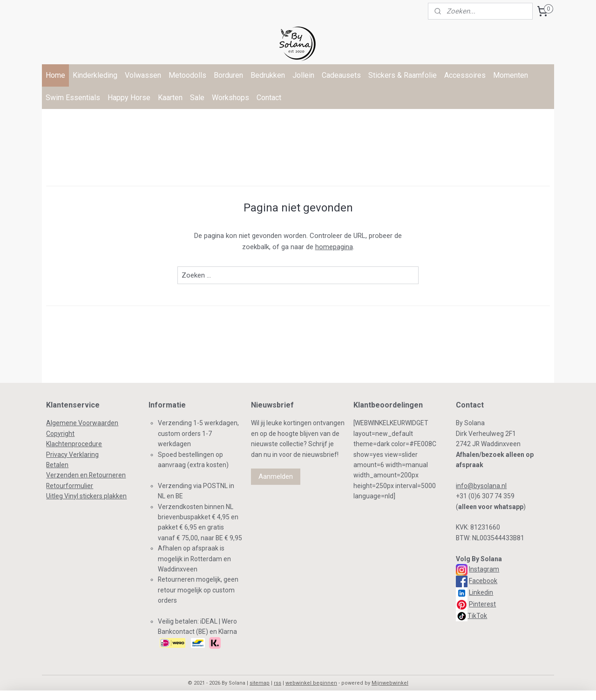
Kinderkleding (95, 75)
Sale (197, 98)
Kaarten (170, 98)
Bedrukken (268, 75)
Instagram (484, 569)
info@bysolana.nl (481, 486)
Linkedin (481, 592)
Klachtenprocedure (74, 444)
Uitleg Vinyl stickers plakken (86, 496)
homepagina (334, 247)
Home (55, 75)
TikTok (477, 616)
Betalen (57, 465)
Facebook (483, 581)
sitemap (260, 683)
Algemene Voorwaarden (82, 423)
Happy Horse (129, 98)
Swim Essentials (73, 98)
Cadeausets (341, 75)
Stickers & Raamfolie (403, 75)
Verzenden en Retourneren (86, 475)
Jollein (303, 75)
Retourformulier (70, 486)
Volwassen (143, 75)
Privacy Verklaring (72, 455)
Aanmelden (276, 476)
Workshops (230, 98)
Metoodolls (187, 75)
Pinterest (482, 604)
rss (278, 683)
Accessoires (465, 75)
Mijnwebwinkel (390, 683)
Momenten (511, 75)
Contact (269, 98)
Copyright (60, 434)
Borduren (228, 75)
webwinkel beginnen (311, 683)
